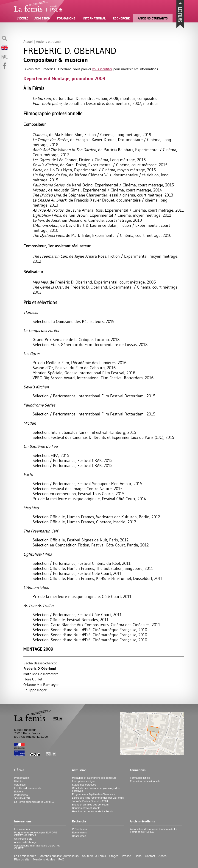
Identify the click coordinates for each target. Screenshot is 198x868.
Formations (66, 18)
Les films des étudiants (28, 788)
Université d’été (23, 839)
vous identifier (102, 69)
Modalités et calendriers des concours (94, 778)
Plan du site (22, 859)
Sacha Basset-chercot (40, 663)
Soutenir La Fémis (94, 856)
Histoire (19, 781)
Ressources (79, 836)
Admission (42, 18)
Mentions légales (44, 859)
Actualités (20, 785)
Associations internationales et (37, 847)
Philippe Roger (35, 690)
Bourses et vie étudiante (86, 808)
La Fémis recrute (25, 856)
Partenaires (21, 795)
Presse (126, 856)
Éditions (19, 792)
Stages (114, 856)
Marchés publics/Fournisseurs (59, 856)
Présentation (22, 778)
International (94, 18)
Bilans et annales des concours (90, 805)
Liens (138, 856)
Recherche (121, 18)
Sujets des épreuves (84, 785)
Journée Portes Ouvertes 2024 (90, 801)
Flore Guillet (33, 679)
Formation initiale (140, 778)
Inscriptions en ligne (84, 781)
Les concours (22, 829)
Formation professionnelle (145, 781)
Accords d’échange (25, 842)
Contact (150, 856)
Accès (163, 856)
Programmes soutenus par (36, 834)
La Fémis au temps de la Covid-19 (34, 802)
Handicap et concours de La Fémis (92, 811)
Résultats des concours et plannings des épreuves (96, 789)
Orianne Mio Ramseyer (41, 685)
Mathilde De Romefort (41, 674)
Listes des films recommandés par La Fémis (98, 798)
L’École (23, 18)
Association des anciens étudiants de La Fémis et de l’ (153, 830)
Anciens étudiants (153, 18)
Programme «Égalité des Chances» (93, 794)
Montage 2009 (38, 649)
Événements (79, 833)
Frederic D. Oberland (40, 668)
